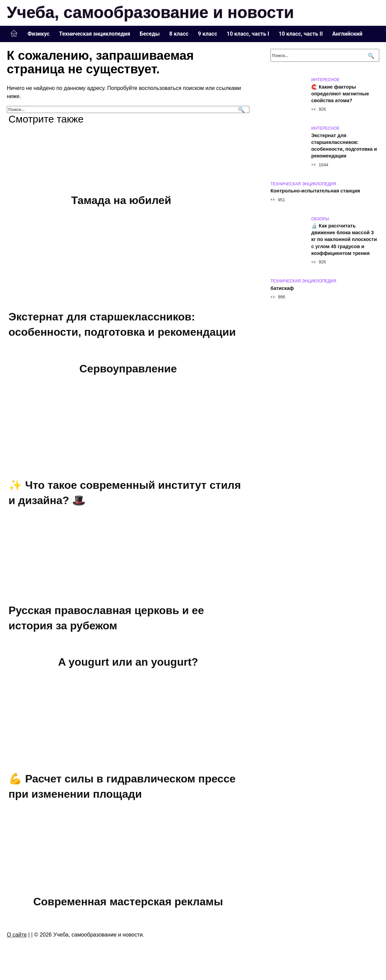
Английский (347, 34)
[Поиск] (240, 109)
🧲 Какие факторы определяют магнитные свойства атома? (340, 94)
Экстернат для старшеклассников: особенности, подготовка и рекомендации (344, 146)
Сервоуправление (128, 369)
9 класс (208, 34)
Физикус (39, 34)
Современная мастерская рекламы (128, 902)
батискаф (282, 288)
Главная (14, 34)
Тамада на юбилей (121, 200)
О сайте (17, 935)
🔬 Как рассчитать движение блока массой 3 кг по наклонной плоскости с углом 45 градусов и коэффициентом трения (344, 240)
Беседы (150, 34)
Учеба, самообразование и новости (150, 12)
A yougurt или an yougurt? (128, 662)
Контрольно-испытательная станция (315, 191)
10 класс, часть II (301, 34)
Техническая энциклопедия (95, 34)
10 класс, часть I (248, 34)
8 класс (179, 34)
